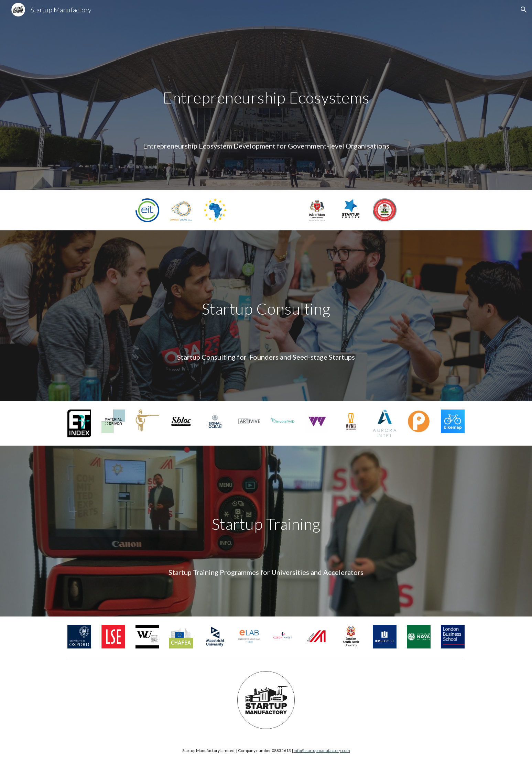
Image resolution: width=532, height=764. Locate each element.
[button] (524, 10)
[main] (266, 105)
